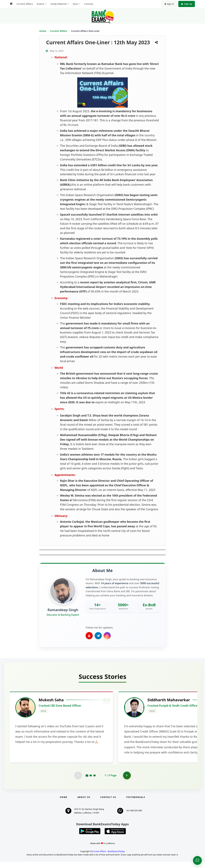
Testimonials (136, 803)
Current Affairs (59, 31)
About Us (84, 803)
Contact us (108, 803)
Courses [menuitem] (89, 4)
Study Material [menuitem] (58, 4)
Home (43, 31)
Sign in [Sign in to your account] (169, 4)
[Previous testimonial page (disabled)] (78, 782)
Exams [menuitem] (40, 4)
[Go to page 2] (91, 782)
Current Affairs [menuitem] (25, 4)
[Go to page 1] (87, 782)
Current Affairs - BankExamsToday (108, 858)
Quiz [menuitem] (75, 4)
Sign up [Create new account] (187, 4)
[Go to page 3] (94, 782)
